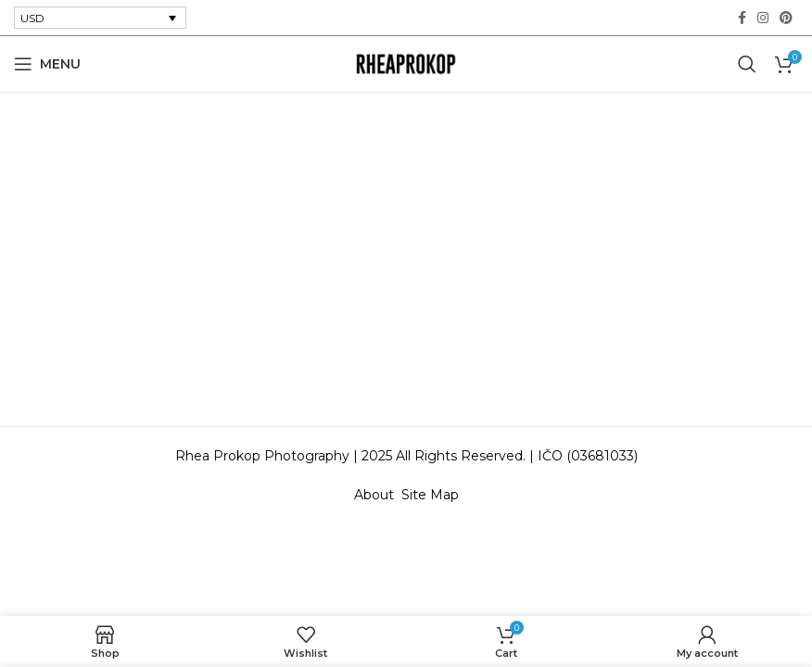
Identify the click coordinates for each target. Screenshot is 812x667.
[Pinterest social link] (786, 18)
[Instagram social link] (763, 18)
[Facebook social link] (742, 18)
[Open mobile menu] (47, 64)
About (378, 495)
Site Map (430, 495)
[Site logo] (406, 63)
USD (32, 18)
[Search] (747, 64)
